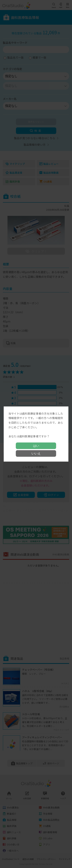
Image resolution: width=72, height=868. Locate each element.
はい (36, 446)
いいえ (36, 453)
